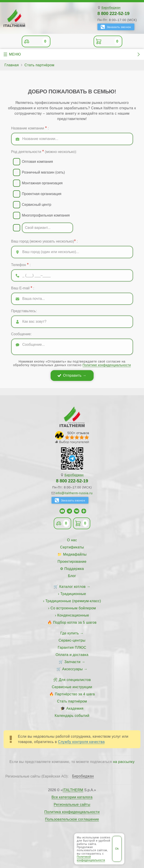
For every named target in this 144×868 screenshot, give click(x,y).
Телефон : (21, 264)
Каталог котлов (73, 587)
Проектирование (72, 562)
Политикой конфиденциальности (91, 858)
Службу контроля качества (81, 742)
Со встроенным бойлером (73, 608)
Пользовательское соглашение (72, 819)
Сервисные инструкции (72, 687)
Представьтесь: (24, 311)
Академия (75, 708)
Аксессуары (73, 669)
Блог (72, 576)
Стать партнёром (72, 701)
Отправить (72, 375)
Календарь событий (72, 716)
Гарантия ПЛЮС (72, 648)
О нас (72, 540)
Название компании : (30, 128)
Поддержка (74, 569)
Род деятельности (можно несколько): (44, 151)
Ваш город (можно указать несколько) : (44, 241)
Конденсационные (73, 615)
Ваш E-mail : (23, 288)
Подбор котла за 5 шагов (75, 622)
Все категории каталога (72, 797)
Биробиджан (111, 8)
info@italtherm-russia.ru (74, 493)
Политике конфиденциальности (107, 365)
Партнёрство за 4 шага (75, 694)
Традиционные (73, 594)
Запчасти (73, 662)
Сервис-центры (72, 640)
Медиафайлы (75, 554)
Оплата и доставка (72, 655)
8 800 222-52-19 (113, 13)
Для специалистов (75, 680)
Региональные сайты (72, 805)
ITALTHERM (73, 790)
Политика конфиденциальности (72, 812)
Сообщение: (21, 334)
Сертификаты (72, 547)
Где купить (70, 633)
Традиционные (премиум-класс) (73, 601)
